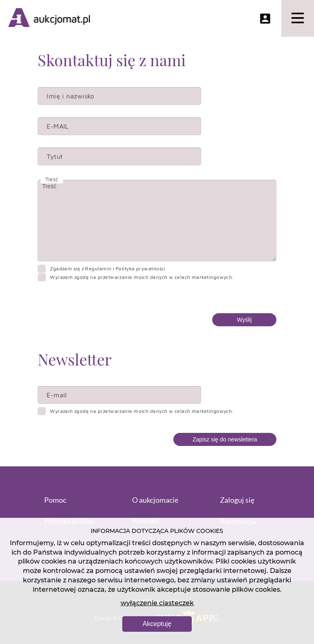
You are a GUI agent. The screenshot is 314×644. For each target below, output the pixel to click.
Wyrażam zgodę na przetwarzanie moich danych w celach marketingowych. (142, 277)
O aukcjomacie (155, 500)
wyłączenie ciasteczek (157, 603)
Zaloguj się (237, 500)
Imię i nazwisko (71, 96)
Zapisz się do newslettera (225, 439)
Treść (157, 221)
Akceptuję (157, 624)
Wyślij (244, 320)
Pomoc (55, 500)
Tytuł (54, 156)
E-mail (57, 395)
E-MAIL (58, 126)
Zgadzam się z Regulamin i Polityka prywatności (108, 269)
